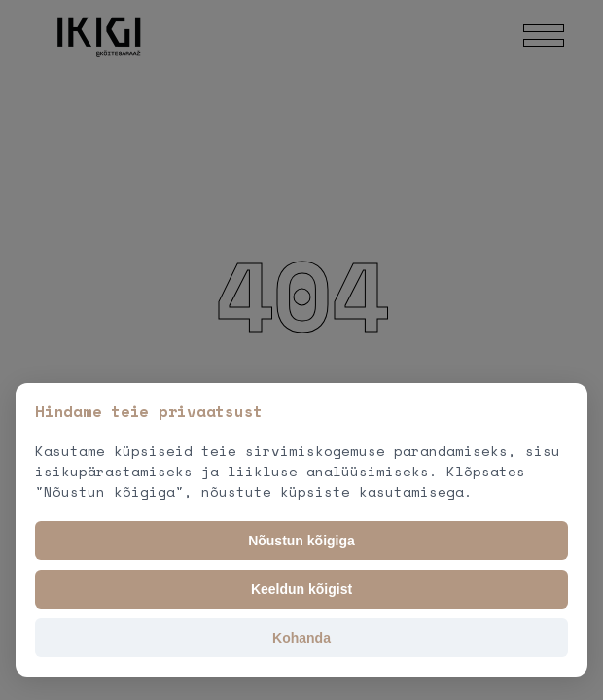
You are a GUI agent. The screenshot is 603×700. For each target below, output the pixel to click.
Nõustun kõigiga (301, 541)
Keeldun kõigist (301, 589)
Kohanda (301, 638)
